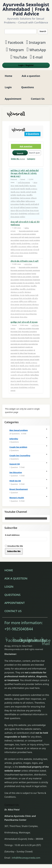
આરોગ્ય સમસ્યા (25, 198)
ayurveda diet (15, 335)
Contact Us (38, 99)
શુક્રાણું (35, 381)
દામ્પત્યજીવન (15, 204)
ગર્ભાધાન (13, 201)
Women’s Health (17, 498)
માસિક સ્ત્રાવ (15, 253)
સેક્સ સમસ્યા (24, 253)
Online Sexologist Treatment (30, 280)
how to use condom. (25, 277)
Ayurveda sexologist (26, 231)
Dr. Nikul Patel (23, 353)
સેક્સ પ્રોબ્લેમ (15, 384)
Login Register (26, 65)
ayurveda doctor (27, 335)
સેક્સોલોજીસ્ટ (23, 213)
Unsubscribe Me (14, 546)
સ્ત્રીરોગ (22, 217)
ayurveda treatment (18, 347)
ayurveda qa (35, 341)
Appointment (13, 99)
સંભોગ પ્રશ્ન (20, 311)
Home (8, 76)
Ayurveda (35, 328)
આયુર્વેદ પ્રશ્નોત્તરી (26, 192)
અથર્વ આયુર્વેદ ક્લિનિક (22, 186)
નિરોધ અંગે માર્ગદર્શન (25, 298)
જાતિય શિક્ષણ (21, 201)
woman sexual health (32, 359)
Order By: (18, 159)
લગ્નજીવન (35, 207)
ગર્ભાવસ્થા (35, 246)
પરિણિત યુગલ (23, 301)
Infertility (14, 439)
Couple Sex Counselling (20, 455)
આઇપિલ (13, 243)
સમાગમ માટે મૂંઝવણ (30, 311)
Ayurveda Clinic (16, 331)
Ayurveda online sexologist (28, 267)
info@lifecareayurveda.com (26, 858)
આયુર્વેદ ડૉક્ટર (15, 192)
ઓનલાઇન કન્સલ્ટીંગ (17, 292)
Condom (14, 274)
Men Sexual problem (19, 430)
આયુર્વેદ (22, 189)
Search (43, 31)
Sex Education (16, 472)
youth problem (35, 240)
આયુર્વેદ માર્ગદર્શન (16, 369)
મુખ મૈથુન (35, 378)
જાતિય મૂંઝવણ (15, 250)
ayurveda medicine (23, 341)
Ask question (26, 146)
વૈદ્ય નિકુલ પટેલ (27, 381)
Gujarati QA (15, 464)
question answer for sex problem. (23, 283)
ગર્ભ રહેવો (20, 375)
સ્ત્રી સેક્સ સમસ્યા (24, 182)
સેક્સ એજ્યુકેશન (31, 314)
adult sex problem (25, 328)
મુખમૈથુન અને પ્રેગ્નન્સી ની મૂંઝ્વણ (24, 322)
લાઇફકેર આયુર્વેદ (16, 381)
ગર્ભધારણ (34, 198)
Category (31, 159)
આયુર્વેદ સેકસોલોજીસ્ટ (23, 286)
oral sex (13, 359)
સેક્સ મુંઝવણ (34, 210)
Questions (28, 87)
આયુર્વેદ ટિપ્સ (15, 366)
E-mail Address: (12, 535)
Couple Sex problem (18, 447)
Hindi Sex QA (15, 481)
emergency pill (16, 237)
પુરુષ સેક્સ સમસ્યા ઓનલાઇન (29, 304)
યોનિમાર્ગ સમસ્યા (25, 207)
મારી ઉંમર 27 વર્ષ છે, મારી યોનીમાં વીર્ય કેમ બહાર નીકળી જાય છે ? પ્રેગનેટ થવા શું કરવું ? (25, 173)
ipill (23, 237)
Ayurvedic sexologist (33, 270)
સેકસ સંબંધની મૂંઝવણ (18, 314)
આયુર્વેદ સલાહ (21, 195)
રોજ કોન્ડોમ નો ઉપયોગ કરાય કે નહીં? (25, 261)
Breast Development (19, 489)
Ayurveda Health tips (25, 338)
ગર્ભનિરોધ (27, 375)
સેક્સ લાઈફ (14, 213)
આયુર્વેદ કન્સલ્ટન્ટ (31, 189)
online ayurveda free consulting (28, 356)
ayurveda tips (33, 344)
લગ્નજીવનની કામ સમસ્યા (25, 308)
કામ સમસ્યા (22, 246)
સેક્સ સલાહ (24, 317)
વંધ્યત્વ (13, 210)
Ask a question (31, 76)
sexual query (24, 240)
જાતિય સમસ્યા (30, 201)
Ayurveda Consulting (29, 331)
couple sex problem (29, 234)
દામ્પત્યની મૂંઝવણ (27, 250)
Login (8, 87)
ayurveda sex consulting (19, 344)
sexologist (20, 359)
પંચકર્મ (23, 378)
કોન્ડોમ (22, 295)
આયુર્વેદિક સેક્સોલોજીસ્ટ (28, 289)
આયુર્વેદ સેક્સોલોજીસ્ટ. (24, 243)
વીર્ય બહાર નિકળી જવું (23, 210)
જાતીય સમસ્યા (30, 295)
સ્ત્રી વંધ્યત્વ (32, 213)
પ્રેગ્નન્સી (16, 207)
